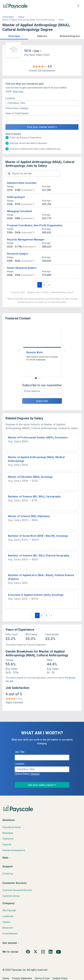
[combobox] (42, 103)
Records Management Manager (26, 240)
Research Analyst (17, 254)
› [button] (65, 350)
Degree (21, 17)
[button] (14, 36)
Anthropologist (16, 197)
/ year (36, 51)
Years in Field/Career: (17, 113)
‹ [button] (19, 350)
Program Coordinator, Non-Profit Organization (35, 225)
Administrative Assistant (22, 183)
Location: (10, 98)
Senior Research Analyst (22, 268)
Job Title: (20, 752)
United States (8, 17)
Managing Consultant (20, 211)
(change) (24, 108)
